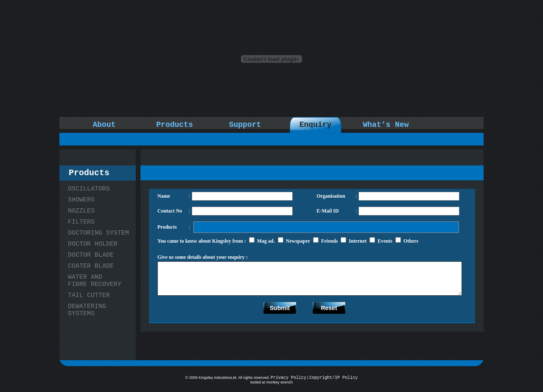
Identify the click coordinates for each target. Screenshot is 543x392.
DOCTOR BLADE (91, 255)
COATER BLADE (91, 266)
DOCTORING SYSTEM (98, 233)
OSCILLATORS (89, 189)
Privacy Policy (288, 378)
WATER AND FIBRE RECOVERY (95, 281)
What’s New (386, 125)
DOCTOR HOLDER (93, 244)
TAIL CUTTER (89, 295)
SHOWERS (81, 200)
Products (174, 125)
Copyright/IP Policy (333, 378)
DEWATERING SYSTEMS (87, 310)
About (104, 125)
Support (245, 125)
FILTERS (81, 222)
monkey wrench (279, 382)
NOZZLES (81, 211)
